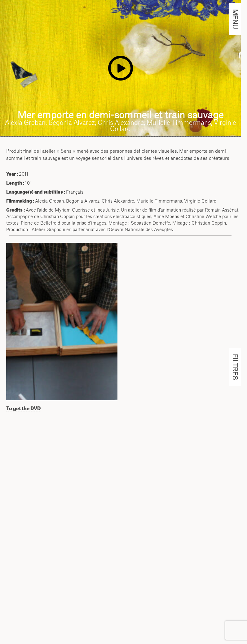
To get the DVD (24, 408)
